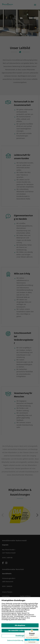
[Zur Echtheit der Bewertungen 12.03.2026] (32, 642)
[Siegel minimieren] (38, 632)
